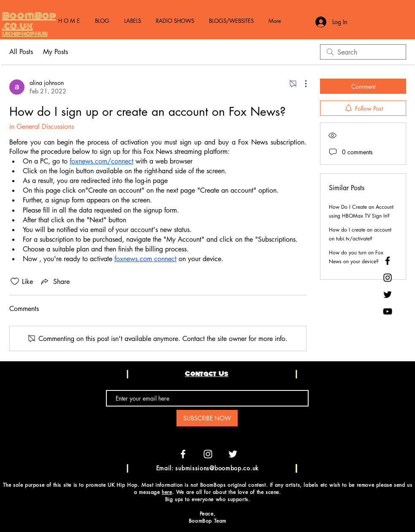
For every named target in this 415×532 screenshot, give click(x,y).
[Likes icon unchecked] (15, 281)
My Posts (56, 52)
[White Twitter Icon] (233, 454)
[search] (363, 52)
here (167, 492)
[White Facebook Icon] (183, 454)
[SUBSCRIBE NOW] (207, 418)
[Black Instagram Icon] (388, 278)
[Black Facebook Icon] (388, 261)
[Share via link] (55, 281)
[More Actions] (301, 84)
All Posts (21, 52)
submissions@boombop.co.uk (217, 468)
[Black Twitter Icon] (388, 295)
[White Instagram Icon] (208, 454)
